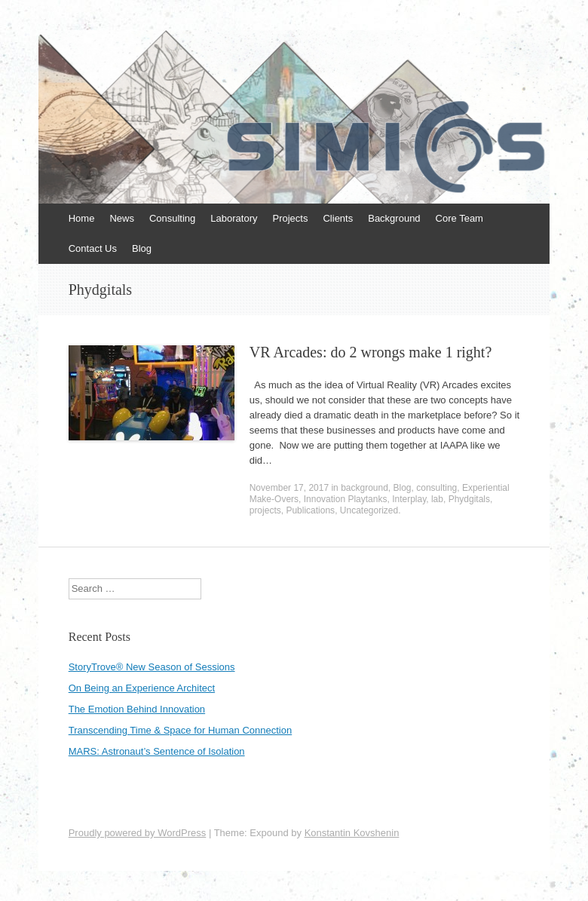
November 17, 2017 (289, 488)
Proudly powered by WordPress (138, 833)
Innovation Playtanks (346, 499)
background (364, 488)
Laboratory (234, 218)
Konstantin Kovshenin (352, 833)
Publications (310, 510)
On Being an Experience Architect (142, 688)
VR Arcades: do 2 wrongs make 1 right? (371, 352)
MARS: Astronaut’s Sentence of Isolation (157, 751)
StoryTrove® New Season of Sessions (152, 667)
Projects (291, 218)
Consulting (172, 218)
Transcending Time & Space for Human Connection (181, 730)
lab (437, 499)
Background (394, 218)
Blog (142, 248)
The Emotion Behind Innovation (137, 709)
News (122, 218)
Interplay (409, 499)
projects (265, 510)
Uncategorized (369, 510)
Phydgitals (469, 499)
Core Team (459, 218)
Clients (338, 218)
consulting (436, 488)
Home (82, 218)
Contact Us (93, 248)
